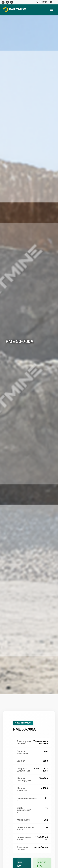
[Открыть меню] (52, 10)
